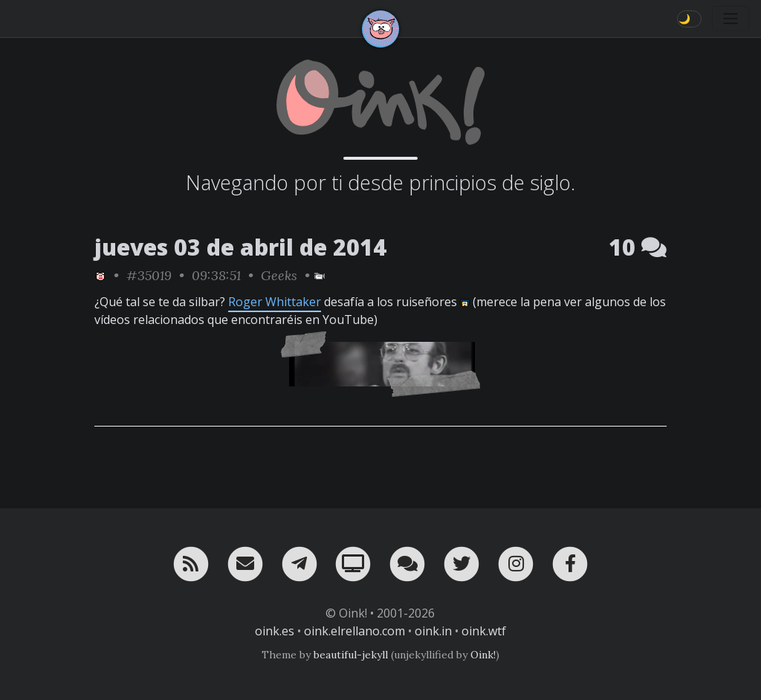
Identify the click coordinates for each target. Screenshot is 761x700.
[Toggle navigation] (731, 19)
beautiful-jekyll (351, 655)
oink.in (433, 631)
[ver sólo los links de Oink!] (100, 275)
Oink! (483, 655)
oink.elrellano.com (354, 631)
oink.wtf (484, 631)
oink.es (275, 631)
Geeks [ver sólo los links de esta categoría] (279, 275)
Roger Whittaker (275, 302)
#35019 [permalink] (149, 275)
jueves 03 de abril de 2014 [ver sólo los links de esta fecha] (240, 247)
